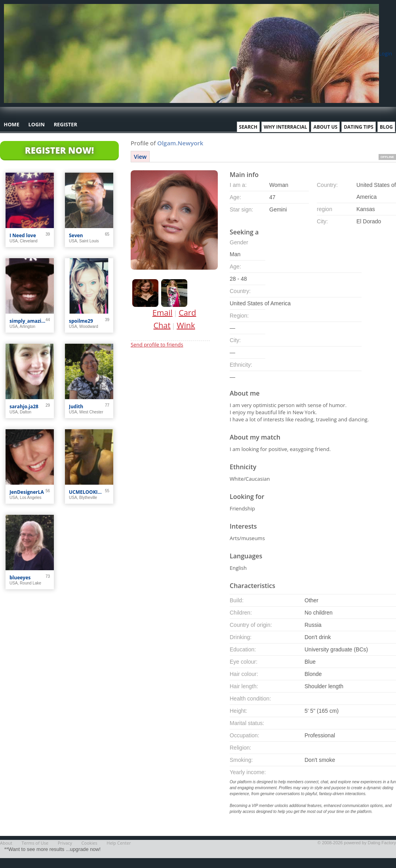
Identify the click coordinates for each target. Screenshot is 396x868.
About (6, 843)
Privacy (65, 843)
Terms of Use (35, 843)
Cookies (89, 843)
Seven (76, 235)
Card (187, 313)
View (140, 157)
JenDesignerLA (27, 492)
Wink (186, 325)
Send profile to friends (157, 345)
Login (386, 53)
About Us (325, 127)
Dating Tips (359, 127)
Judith (76, 406)
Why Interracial (286, 127)
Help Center (119, 843)
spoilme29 (81, 321)
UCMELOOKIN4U (87, 492)
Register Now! (59, 150)
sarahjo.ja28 (24, 406)
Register (66, 124)
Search (248, 127)
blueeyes (20, 578)
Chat (162, 325)
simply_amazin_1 (28, 321)
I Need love (23, 235)
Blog (386, 127)
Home (12, 124)
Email (163, 313)
